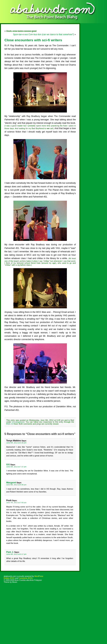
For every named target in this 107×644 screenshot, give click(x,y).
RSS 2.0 (10, 424)
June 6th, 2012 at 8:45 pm (16, 485)
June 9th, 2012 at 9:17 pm (16, 554)
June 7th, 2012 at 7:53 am (16, 503)
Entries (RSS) (9, 578)
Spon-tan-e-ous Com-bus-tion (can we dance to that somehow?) (44, 34)
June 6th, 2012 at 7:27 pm (16, 467)
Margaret (11, 483)
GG (8, 464)
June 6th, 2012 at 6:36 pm (16, 443)
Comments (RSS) (26, 578)
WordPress (39, 576)
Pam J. (10, 552)
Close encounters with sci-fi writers (33, 40)
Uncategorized (18, 422)
